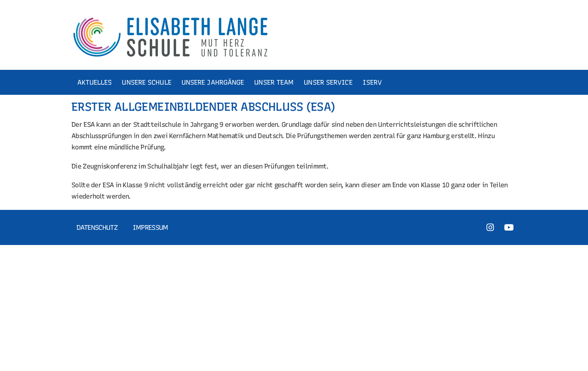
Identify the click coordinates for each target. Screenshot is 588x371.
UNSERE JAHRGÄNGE (213, 82)
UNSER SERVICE (328, 82)
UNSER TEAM (274, 82)
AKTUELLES (95, 82)
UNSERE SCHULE (146, 82)
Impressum (151, 227)
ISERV (372, 82)
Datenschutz (97, 227)
